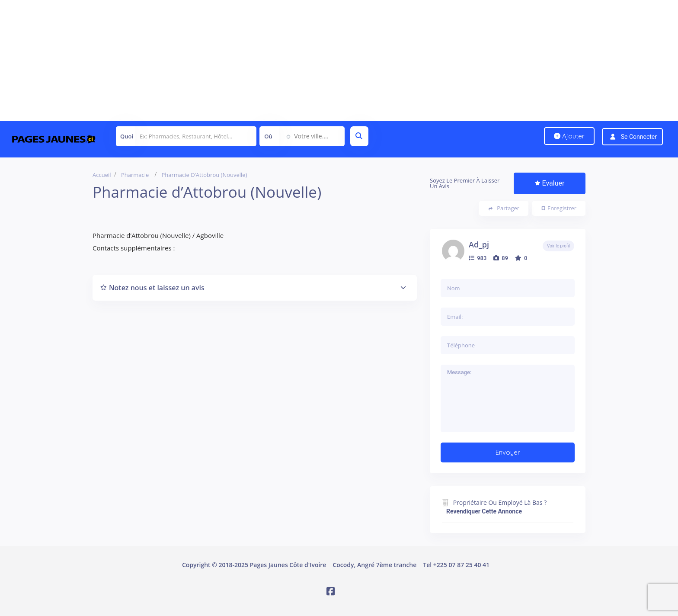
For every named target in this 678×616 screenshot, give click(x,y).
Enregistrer (559, 208)
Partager (504, 208)
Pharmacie (135, 175)
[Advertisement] (259, 61)
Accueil (102, 175)
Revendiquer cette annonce (484, 511)
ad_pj (479, 244)
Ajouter (569, 136)
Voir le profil (558, 246)
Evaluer (550, 183)
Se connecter (639, 137)
